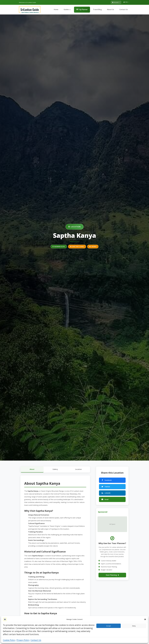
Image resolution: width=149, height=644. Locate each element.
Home (56, 9)
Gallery (55, 469)
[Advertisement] (112, 595)
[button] (145, 619)
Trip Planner (82, 9)
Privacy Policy (23, 640)
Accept (109, 626)
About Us (110, 9)
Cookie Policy (9, 640)
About (32, 469)
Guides (67, 9)
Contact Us (36, 640)
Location (78, 469)
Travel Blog (97, 9)
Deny (134, 626)
